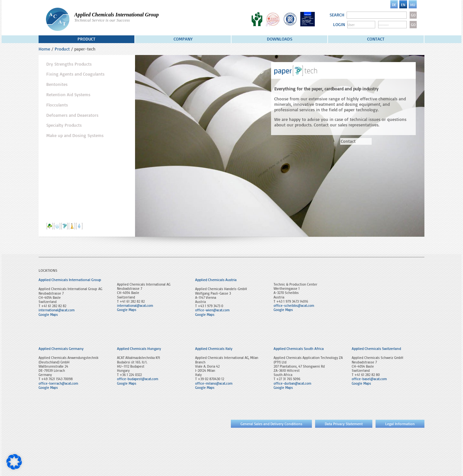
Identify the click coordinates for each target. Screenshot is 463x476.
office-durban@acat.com (292, 383)
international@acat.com (57, 310)
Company (183, 39)
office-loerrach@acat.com (58, 383)
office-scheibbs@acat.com (294, 306)
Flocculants (57, 105)
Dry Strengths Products (69, 64)
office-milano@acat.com (214, 383)
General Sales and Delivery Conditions (271, 424)
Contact (376, 39)
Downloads (280, 39)
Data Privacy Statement (344, 424)
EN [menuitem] (403, 5)
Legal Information (400, 424)
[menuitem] (394, 4)
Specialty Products (64, 125)
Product (86, 39)
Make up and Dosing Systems (75, 135)
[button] (14, 462)
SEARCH (337, 15)
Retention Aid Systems (68, 95)
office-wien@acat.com (212, 310)
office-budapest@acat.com (138, 379)
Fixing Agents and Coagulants (75, 74)
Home (44, 49)
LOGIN (339, 24)
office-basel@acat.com (369, 379)
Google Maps (48, 315)
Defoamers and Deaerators (72, 115)
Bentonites (57, 84)
